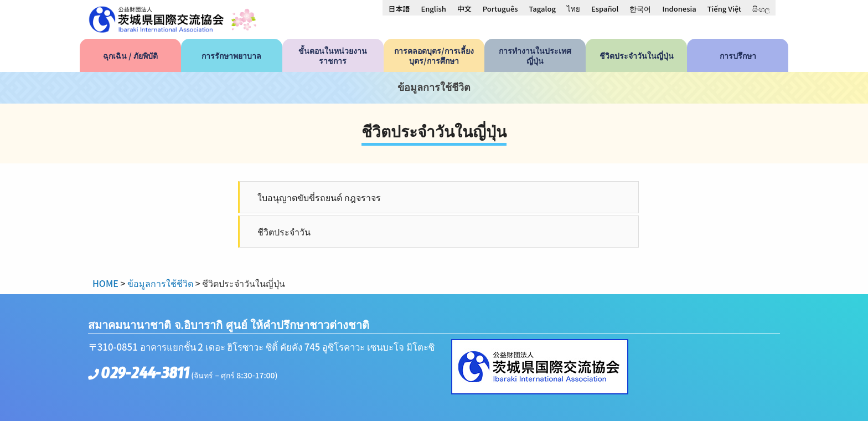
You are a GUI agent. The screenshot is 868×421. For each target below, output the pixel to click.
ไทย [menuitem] (573, 9)
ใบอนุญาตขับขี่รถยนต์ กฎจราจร (319, 197)
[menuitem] (399, 8)
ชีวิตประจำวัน (284, 232)
